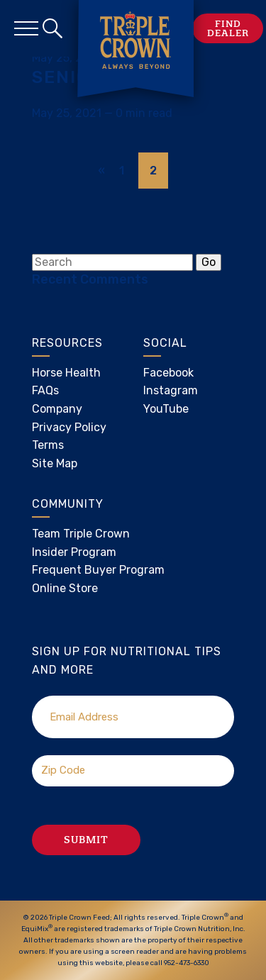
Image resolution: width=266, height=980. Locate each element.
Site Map (55, 463)
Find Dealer (228, 28)
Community (68, 504)
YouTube (166, 409)
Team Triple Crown (81, 534)
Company (57, 409)
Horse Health (66, 373)
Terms (48, 445)
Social (165, 343)
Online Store (65, 588)
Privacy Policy (69, 427)
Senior (68, 77)
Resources (67, 343)
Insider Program (74, 552)
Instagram (171, 390)
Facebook (168, 373)
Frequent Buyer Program (98, 570)
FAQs (45, 390)
